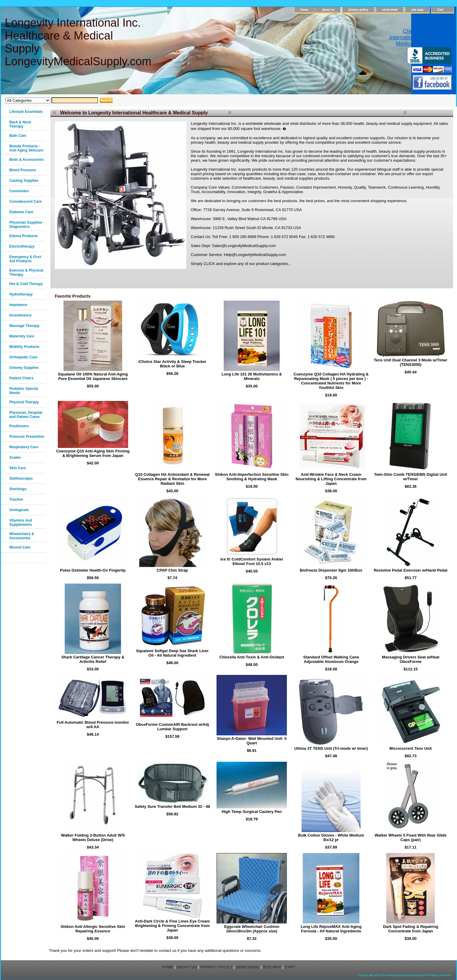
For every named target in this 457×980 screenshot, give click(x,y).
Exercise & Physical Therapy (26, 272)
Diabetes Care (21, 212)
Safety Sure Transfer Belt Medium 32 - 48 (172, 806)
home (304, 10)
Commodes (19, 191)
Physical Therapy (24, 402)
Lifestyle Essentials (26, 112)
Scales (15, 458)
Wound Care (20, 547)
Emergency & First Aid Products (25, 259)
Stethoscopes (21, 478)
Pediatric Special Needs (24, 391)
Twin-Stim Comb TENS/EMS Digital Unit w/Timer (411, 477)
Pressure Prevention (27, 437)
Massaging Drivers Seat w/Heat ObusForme (411, 659)
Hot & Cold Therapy (26, 284)
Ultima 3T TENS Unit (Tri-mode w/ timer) (331, 748)
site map (417, 10)
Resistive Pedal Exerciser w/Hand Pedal (411, 570)
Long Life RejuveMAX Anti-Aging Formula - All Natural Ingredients (331, 929)
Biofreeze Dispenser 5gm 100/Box (331, 570)
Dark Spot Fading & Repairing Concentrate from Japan (411, 929)
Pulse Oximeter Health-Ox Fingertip (93, 570)
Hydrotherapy (21, 294)
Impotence (18, 305)
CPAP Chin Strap (172, 570)
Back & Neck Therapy (20, 124)
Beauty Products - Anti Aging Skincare (26, 148)
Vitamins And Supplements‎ (21, 522)
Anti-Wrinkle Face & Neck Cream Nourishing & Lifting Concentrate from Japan (331, 479)
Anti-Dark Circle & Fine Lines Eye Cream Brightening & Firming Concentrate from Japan (172, 926)
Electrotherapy (22, 246)
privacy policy (358, 10)
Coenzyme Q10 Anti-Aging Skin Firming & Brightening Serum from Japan (93, 453)
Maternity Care (22, 336)
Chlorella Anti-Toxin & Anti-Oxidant (252, 657)
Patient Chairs (21, 378)
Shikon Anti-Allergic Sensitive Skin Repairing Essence (93, 929)
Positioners (19, 426)
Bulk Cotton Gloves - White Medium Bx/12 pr (331, 837)
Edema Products (24, 236)
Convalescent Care (25, 202)
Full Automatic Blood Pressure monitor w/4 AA (93, 725)
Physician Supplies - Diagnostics (27, 225)
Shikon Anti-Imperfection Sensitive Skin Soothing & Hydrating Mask (252, 477)
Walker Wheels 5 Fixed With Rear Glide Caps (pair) (411, 837)
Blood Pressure (23, 170)
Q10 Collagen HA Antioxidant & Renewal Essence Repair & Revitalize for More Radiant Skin (172, 479)
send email (390, 10)
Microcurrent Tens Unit (410, 748)
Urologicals (19, 510)
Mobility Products (24, 347)
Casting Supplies (24, 181)
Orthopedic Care (23, 357)
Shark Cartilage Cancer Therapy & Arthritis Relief (93, 659)
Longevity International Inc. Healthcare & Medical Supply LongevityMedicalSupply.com (78, 42)
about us (328, 10)
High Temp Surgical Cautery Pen (252, 812)
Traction (16, 499)
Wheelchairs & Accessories (22, 536)
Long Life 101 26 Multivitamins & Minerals (252, 376)
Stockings (18, 489)
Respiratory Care (24, 447)
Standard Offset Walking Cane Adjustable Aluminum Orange (331, 659)
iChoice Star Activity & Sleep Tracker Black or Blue (172, 364)
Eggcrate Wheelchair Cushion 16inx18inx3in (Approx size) (252, 929)
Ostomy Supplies (24, 368)
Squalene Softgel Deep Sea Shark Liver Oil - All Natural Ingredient (172, 653)
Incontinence (20, 315)
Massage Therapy (24, 326)
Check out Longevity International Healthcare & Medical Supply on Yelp (420, 37)
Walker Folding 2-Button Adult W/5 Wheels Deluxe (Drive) (93, 837)
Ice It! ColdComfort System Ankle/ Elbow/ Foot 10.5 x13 (252, 561)
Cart (440, 10)
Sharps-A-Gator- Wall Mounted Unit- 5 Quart (252, 741)
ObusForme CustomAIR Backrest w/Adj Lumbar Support (172, 727)
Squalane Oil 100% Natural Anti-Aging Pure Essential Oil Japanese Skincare (93, 376)
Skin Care (18, 468)
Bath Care (18, 136)
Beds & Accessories (27, 160)
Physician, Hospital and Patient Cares (26, 415)
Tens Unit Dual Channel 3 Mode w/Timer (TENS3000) (411, 362)
